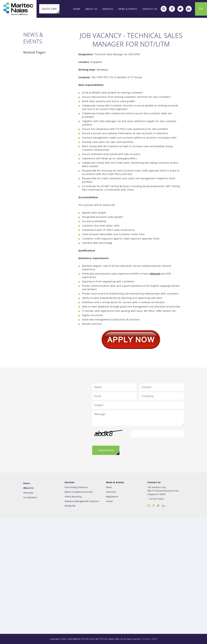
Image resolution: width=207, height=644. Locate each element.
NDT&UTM (70, 506)
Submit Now (106, 450)
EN (201, 9)
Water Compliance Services (79, 492)
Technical (111, 492)
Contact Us (150, 9)
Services (108, 9)
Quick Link (49, 9)
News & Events (128, 9)
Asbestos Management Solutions (82, 501)
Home (77, 9)
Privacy (147, 639)
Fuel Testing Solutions (76, 487)
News (109, 487)
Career (109, 501)
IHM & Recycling (73, 497)
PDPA (155, 639)
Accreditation (30, 497)
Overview (28, 493)
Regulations (112, 497)
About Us (91, 9)
